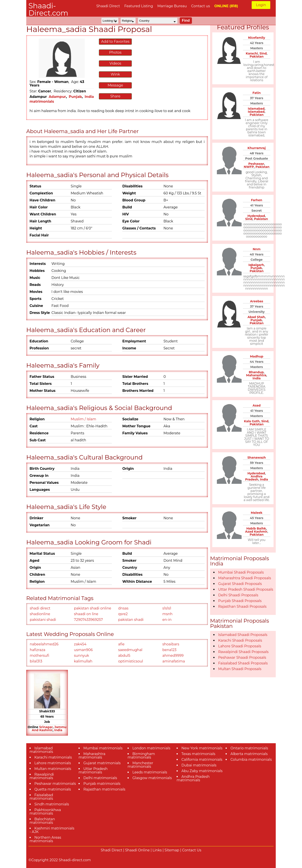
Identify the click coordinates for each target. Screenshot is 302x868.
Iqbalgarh (256, 265)
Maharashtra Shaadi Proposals (245, 578)
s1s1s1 (167, 608)
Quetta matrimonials (53, 789)
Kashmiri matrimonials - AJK (52, 830)
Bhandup (256, 372)
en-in (167, 620)
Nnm (257, 249)
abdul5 (124, 656)
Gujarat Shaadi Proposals (240, 584)
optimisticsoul (131, 661)
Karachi (252, 53)
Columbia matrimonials (251, 760)
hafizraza (38, 650)
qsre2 (123, 614)
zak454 (80, 644)
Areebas (257, 301)
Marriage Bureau (172, 6)
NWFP (249, 167)
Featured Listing (139, 6)
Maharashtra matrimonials (92, 756)
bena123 (169, 650)
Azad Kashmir (256, 532)
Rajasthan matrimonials (104, 789)
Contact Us (192, 850)
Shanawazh (256, 458)
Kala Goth (252, 421)
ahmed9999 (173, 656)
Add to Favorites (115, 41)
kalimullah (83, 661)
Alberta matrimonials (249, 754)
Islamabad (256, 109)
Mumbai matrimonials (103, 748)
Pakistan (257, 56)
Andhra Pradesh (254, 478)
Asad (256, 405)
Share (115, 96)
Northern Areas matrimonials (45, 839)
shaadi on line (86, 614)
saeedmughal (130, 650)
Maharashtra (256, 375)
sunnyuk (82, 656)
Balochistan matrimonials (42, 821)
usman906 (83, 650)
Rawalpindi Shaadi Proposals (243, 652)
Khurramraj (257, 148)
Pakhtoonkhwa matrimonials (45, 812)
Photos (115, 52)
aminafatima (174, 661)
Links (157, 850)
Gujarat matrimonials (102, 763)
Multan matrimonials (53, 769)
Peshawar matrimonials (55, 784)
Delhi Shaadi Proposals (238, 595)
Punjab (75, 97)
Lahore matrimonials (53, 763)
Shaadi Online (137, 850)
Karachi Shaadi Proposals (240, 640)
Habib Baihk (256, 528)
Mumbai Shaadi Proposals (241, 572)
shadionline (40, 614)
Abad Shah (256, 317)
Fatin (257, 93)
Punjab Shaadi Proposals (240, 601)
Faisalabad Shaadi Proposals (243, 663)
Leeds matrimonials (150, 772)
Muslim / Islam (83, 419)
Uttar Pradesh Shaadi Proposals (246, 589)
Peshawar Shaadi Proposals (242, 658)
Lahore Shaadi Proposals (240, 646)
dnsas (123, 608)
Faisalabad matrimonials (41, 797)
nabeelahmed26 (44, 644)
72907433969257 (88, 620)
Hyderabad (256, 216)
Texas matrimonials (198, 754)
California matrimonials (202, 760)
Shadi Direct (111, 850)
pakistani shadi (43, 620)
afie (121, 644)
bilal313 (36, 661)
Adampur (57, 97)
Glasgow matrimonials (152, 778)
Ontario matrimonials (249, 748)
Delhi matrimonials (100, 778)
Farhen (257, 200)
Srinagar (46, 727)
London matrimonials (151, 748)
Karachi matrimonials (53, 757)
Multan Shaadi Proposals (240, 669)
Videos (115, 63)
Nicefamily (257, 38)
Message (115, 85)
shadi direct (40, 608)
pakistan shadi (131, 620)
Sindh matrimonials (52, 804)
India (58, 730)
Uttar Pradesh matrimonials (93, 770)
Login (261, 5)
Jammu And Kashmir (49, 729)
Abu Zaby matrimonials (202, 771)
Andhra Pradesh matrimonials (193, 778)
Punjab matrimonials (102, 784)
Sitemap (172, 850)
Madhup (257, 356)
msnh (167, 614)
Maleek (257, 513)
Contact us (200, 6)
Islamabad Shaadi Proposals (243, 635)
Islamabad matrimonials (41, 750)
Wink (115, 74)
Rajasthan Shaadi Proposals (242, 607)
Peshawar (256, 164)
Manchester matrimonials (140, 765)
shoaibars (171, 644)
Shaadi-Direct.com (48, 9)
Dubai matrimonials (199, 765)
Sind (263, 53)
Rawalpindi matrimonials (42, 776)
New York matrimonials (202, 748)
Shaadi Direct (108, 6)
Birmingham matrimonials (141, 756)
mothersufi (40, 656)
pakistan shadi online (93, 608)
